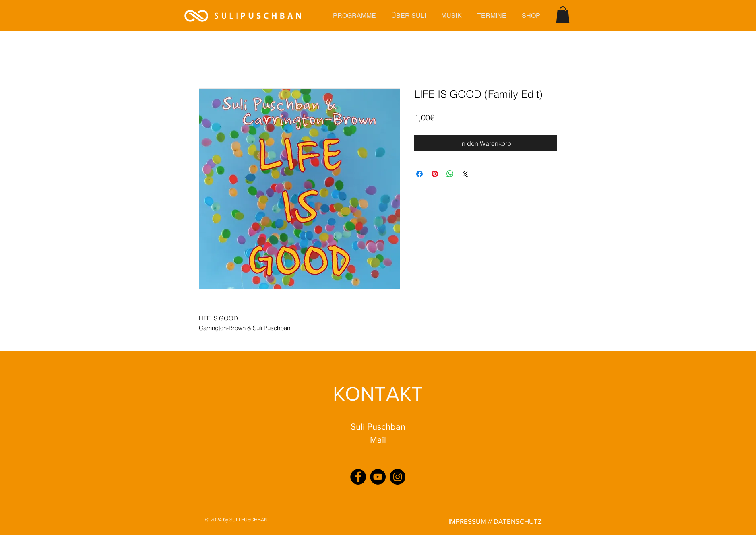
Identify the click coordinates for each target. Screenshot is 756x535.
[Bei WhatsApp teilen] (450, 174)
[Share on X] (465, 174)
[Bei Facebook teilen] (419, 174)
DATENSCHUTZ (518, 521)
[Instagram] (398, 477)
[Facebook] (358, 477)
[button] (354, 15)
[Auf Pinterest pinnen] (435, 174)
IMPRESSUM (467, 521)
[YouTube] (378, 477)
